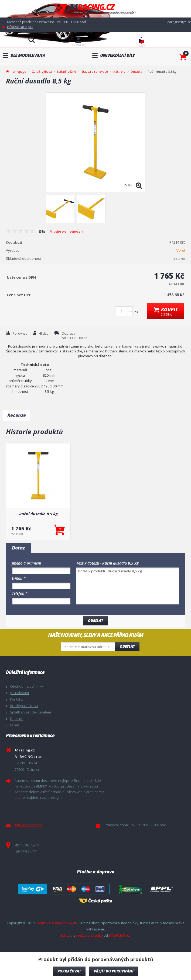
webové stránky (90, 935)
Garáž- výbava (42, 71)
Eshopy (66, 935)
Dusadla (137, 71)
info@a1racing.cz (20, 27)
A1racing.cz (95, 9)
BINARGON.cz (120, 935)
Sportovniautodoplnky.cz (56, 923)
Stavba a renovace (95, 71)
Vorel (181, 250)
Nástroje (119, 71)
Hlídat (43, 333)
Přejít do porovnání (114, 971)
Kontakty (17, 699)
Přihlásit (78, 45)
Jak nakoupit (20, 693)
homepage (18, 71)
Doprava (17, 719)
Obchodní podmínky (26, 686)
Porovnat (20, 333)
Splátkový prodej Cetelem (30, 712)
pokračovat (69, 971)
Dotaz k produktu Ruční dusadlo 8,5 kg (128, 586)
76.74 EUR (176, 284)
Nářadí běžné (67, 71)
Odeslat (127, 646)
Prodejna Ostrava (24, 706)
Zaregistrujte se (179, 22)
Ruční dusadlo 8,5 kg (38, 514)
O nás (15, 725)
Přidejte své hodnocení (66, 231)
